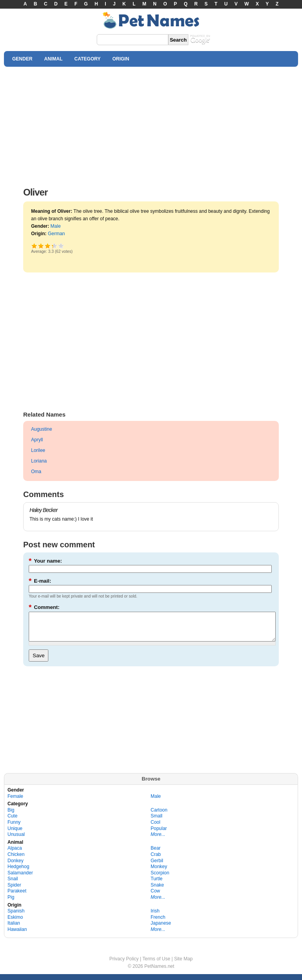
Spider (14, 891)
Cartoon (159, 816)
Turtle (157, 885)
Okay (41, 246)
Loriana (39, 461)
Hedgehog (18, 872)
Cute (12, 822)
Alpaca (15, 854)
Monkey (159, 872)
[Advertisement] (151, 125)
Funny (14, 828)
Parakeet (17, 897)
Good (48, 246)
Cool (156, 828)
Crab (156, 860)
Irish (155, 917)
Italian (14, 929)
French (158, 923)
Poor (34, 246)
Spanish (16, 917)
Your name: (45, 561)
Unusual (16, 840)
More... (158, 840)
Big (11, 816)
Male (55, 226)
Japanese (161, 929)
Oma (36, 472)
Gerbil (157, 867)
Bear (156, 854)
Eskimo (15, 923)
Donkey (16, 867)
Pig (11, 903)
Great (52, 246)
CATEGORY (87, 59)
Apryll (37, 440)
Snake (157, 891)
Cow (155, 897)
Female (15, 802)
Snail (13, 885)
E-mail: (40, 581)
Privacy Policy (124, 965)
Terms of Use (156, 965)
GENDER (22, 59)
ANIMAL (53, 59)
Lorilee (38, 450)
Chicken (16, 860)
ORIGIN (121, 59)
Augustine (41, 429)
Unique (15, 834)
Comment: (44, 607)
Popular (159, 834)
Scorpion (160, 879)
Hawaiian (17, 935)
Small (157, 822)
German (56, 234)
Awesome (61, 246)
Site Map (183, 965)
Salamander (20, 879)
